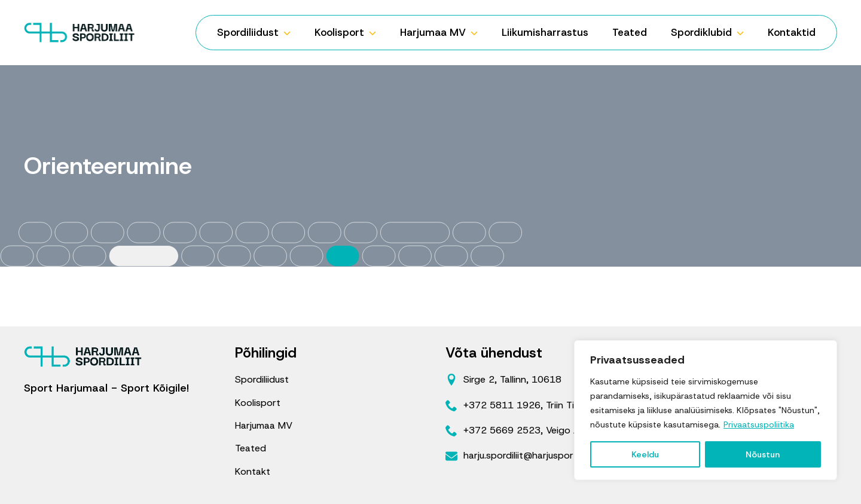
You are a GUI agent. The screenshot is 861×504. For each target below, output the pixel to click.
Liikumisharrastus (545, 32)
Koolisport (339, 32)
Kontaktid (792, 32)
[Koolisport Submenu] (376, 33)
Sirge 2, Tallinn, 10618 (512, 379)
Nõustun (763, 454)
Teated (630, 32)
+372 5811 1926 (502, 405)
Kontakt (253, 471)
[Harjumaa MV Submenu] (478, 33)
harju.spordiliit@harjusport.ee (527, 455)
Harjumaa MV (433, 32)
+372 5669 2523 (502, 430)
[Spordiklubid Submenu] (744, 33)
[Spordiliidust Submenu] (291, 33)
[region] (706, 410)
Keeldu (645, 454)
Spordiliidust (248, 32)
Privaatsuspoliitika (759, 424)
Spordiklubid (701, 32)
